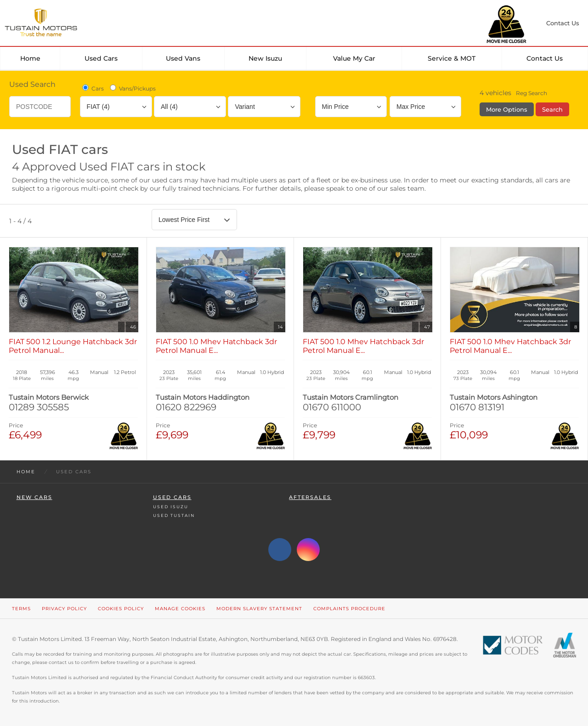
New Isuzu (265, 58)
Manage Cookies (180, 609)
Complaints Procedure (349, 609)
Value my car (354, 58)
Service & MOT (452, 58)
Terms (21, 609)
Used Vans (183, 58)
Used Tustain (174, 515)
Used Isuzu (171, 507)
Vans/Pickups (132, 88)
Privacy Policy (64, 609)
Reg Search (531, 93)
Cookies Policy (121, 609)
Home (30, 58)
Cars (92, 88)
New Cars (34, 497)
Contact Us (545, 58)
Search (552, 109)
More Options (507, 109)
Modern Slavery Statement (259, 609)
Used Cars (101, 58)
